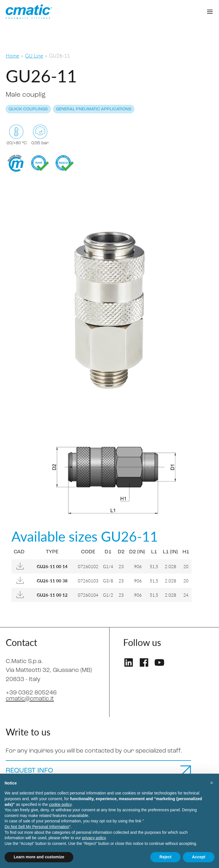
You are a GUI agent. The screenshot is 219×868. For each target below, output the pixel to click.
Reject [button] (165, 857)
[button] (212, 783)
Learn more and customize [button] (39, 857)
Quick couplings (28, 109)
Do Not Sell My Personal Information (37, 827)
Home (12, 55)
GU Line (34, 55)
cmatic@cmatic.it (30, 699)
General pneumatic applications (94, 109)
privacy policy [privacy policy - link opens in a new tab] (94, 838)
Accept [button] (199, 857)
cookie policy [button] (60, 804)
